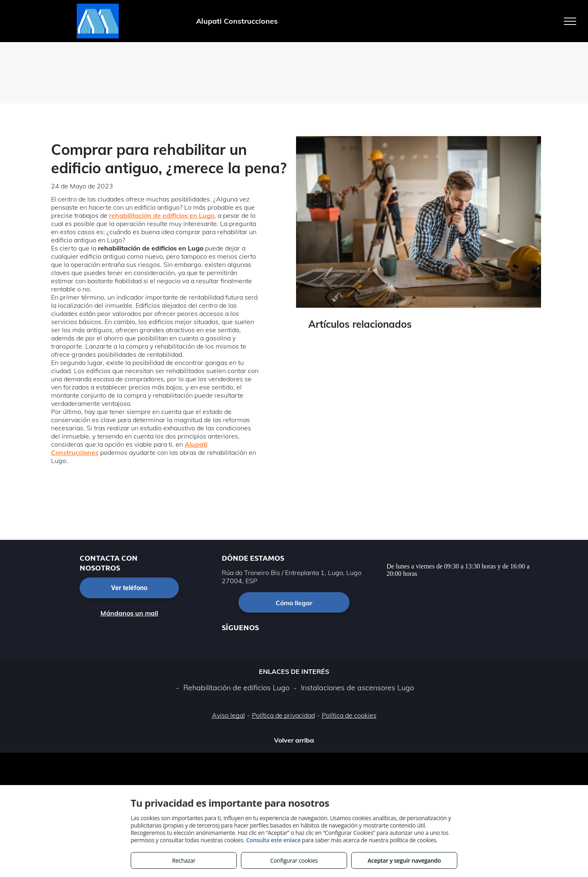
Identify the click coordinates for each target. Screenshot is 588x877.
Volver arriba (294, 740)
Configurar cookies (294, 860)
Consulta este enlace (273, 840)
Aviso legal (228, 715)
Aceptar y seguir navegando (404, 860)
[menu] (570, 21)
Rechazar (184, 860)
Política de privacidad (283, 715)
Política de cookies (349, 715)
